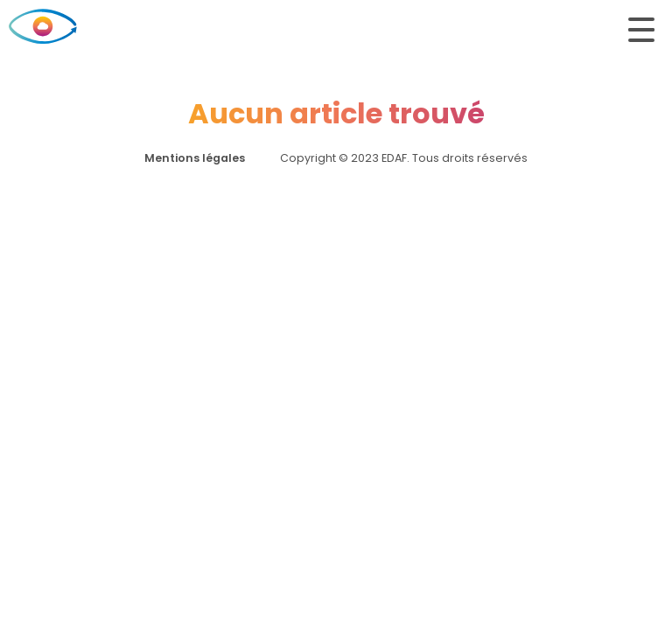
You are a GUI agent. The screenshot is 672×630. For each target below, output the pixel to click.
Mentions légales (195, 158)
